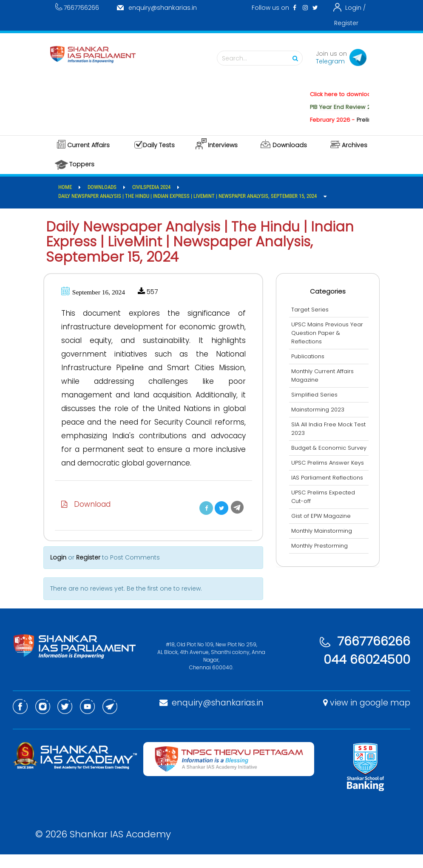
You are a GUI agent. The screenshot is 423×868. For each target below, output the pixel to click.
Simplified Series (317, 395)
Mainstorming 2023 (320, 410)
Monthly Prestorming (322, 554)
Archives (355, 145)
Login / (355, 8)
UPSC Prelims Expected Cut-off (325, 505)
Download (88, 518)
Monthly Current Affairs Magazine (325, 375)
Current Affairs (88, 145)
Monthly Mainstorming (324, 539)
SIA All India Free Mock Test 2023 (324, 429)
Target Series (312, 310)
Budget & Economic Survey (321, 452)
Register (346, 23)
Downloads (290, 145)
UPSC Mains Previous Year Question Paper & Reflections (329, 333)
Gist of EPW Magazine (323, 524)
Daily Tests (159, 145)
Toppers (82, 164)
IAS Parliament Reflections (329, 486)
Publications (310, 356)
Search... (262, 59)
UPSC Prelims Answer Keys (330, 471)
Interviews (223, 145)
